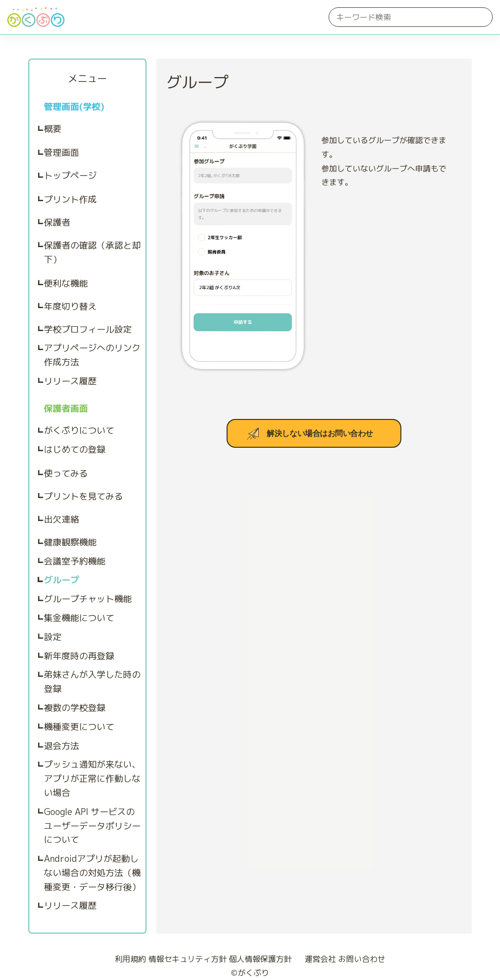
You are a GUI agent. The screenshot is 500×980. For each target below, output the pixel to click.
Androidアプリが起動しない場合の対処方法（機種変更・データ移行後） (92, 873)
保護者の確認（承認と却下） (92, 252)
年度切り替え (70, 306)
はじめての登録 (75, 449)
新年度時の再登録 (79, 656)
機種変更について (79, 727)
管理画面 (62, 153)
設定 (53, 637)
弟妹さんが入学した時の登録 (92, 682)
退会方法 (62, 746)
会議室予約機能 (75, 561)
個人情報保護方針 (260, 959)
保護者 (57, 222)
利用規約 (130, 959)
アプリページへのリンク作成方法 (92, 355)
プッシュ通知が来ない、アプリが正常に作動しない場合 (92, 779)
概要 (53, 129)
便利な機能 (66, 283)
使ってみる (66, 473)
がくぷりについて (79, 430)
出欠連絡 (62, 519)
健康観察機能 (70, 542)
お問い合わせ (362, 959)
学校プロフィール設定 (88, 329)
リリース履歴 (70, 381)
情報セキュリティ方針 (187, 959)
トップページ (70, 176)
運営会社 (316, 959)
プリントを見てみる (83, 496)
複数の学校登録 (75, 708)
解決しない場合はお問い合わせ (320, 433)
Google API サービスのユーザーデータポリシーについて (92, 826)
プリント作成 (70, 199)
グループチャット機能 (88, 599)
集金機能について (79, 618)
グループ (62, 580)
